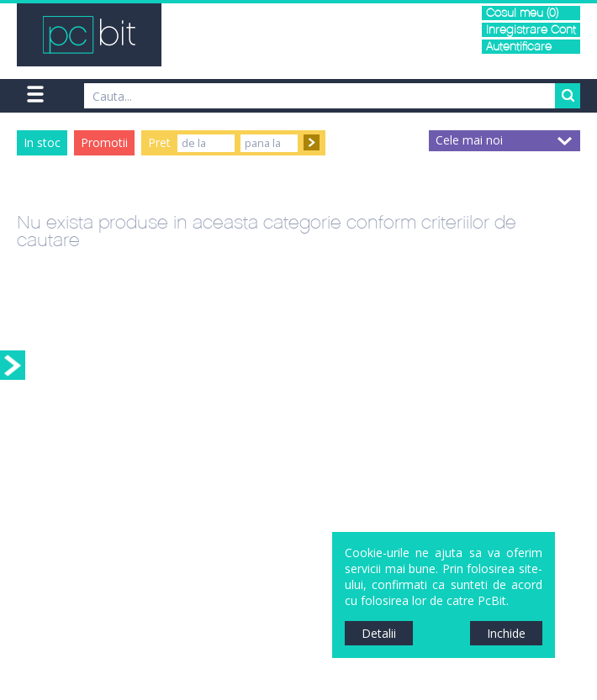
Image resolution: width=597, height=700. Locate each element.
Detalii (379, 633)
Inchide (506, 633)
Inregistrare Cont (531, 30)
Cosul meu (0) (522, 13)
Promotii (104, 142)
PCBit (89, 35)
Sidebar (13, 365)
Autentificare (519, 47)
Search (568, 96)
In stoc (42, 142)
